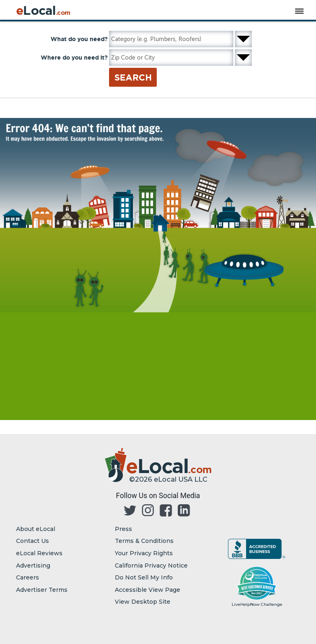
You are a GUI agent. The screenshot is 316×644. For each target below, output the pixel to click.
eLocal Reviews (39, 553)
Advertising (33, 566)
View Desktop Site (143, 602)
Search (133, 77)
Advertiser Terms (42, 590)
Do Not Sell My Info (144, 577)
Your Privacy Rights (144, 553)
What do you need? (79, 39)
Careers (28, 577)
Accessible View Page (148, 590)
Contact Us (33, 541)
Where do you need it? (74, 58)
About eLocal (36, 529)
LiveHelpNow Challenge (257, 604)
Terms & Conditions (144, 541)
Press (123, 529)
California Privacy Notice (151, 566)
